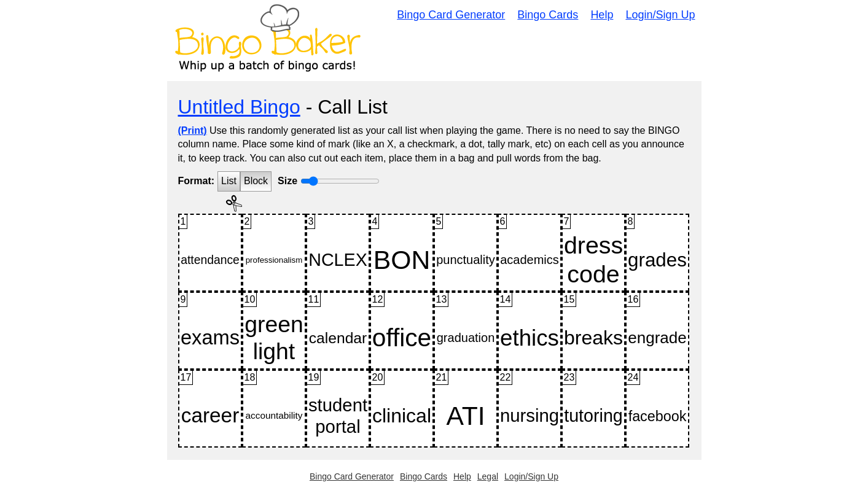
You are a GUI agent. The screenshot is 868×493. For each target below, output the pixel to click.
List (229, 181)
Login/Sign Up (660, 15)
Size (287, 181)
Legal (488, 476)
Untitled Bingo (239, 107)
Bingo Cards (548, 15)
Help (602, 15)
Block (256, 181)
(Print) (193, 130)
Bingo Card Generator (451, 15)
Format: (197, 181)
